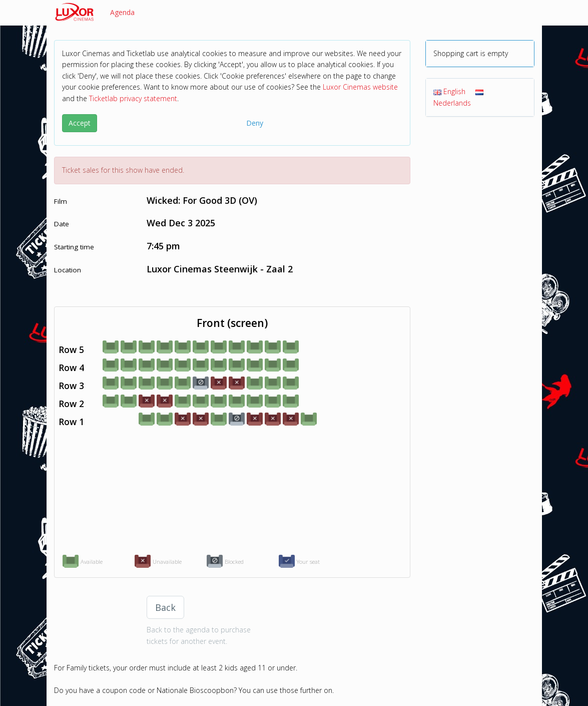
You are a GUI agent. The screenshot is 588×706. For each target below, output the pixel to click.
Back (165, 607)
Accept (80, 123)
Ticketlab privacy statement (133, 98)
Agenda (122, 12)
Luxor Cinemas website (360, 87)
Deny (255, 123)
